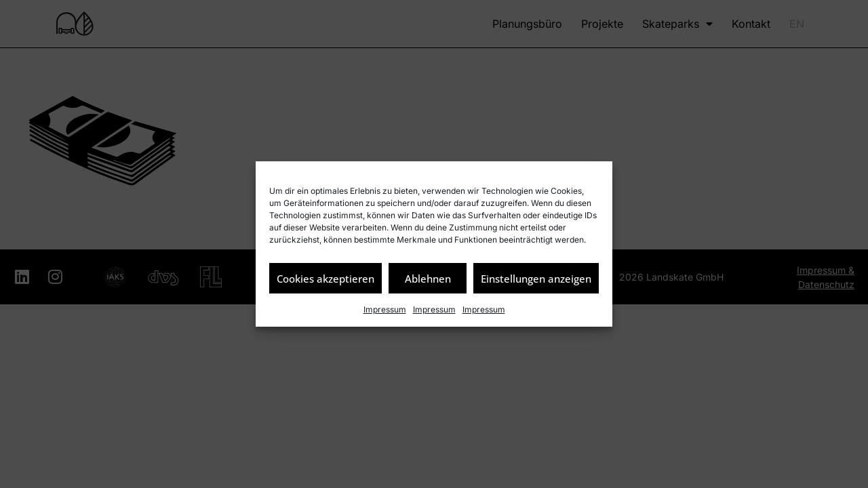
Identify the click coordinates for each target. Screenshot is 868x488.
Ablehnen (428, 279)
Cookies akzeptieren (325, 279)
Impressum (385, 309)
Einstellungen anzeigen (536, 279)
